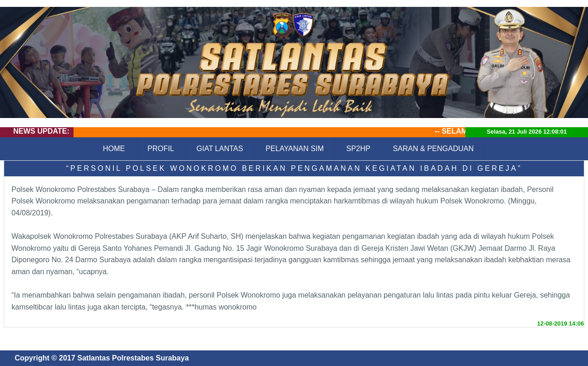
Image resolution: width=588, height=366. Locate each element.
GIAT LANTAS (220, 149)
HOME (114, 149)
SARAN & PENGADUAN (433, 149)
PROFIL (161, 149)
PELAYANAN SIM (295, 149)
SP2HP (358, 149)
